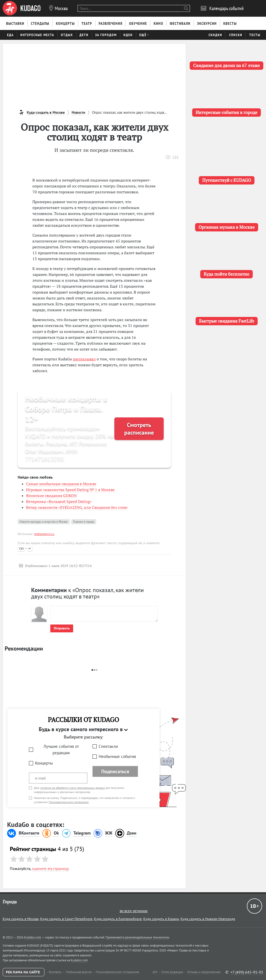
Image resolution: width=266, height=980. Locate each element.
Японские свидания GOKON (51, 496)
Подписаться (115, 771)
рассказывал (84, 359)
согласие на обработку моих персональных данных (73, 788)
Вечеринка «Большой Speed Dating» (59, 501)
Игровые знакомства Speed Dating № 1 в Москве (70, 490)
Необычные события (117, 756)
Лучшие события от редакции (61, 750)
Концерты (44, 763)
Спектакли (108, 746)
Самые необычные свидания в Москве (61, 484)
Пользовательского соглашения (69, 802)
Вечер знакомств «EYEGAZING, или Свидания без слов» (77, 507)
